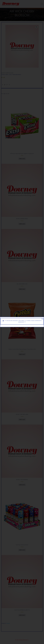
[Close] (42, 319)
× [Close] (43, 319)
